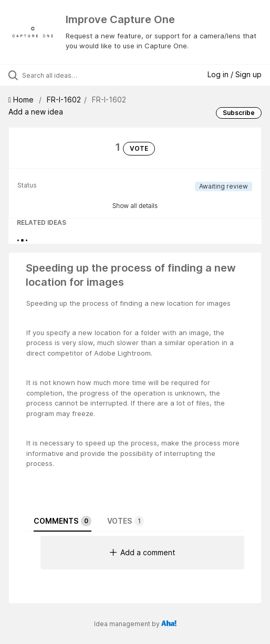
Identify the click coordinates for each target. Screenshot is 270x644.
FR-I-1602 (64, 100)
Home (22, 100)
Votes (126, 521)
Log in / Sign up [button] (235, 74)
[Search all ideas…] (81, 75)
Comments (63, 521)
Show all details (135, 206)
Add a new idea (36, 112)
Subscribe (239, 113)
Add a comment (143, 552)
